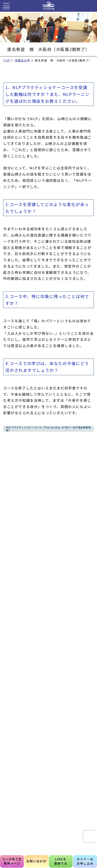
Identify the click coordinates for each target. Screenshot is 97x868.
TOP (7, 60)
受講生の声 (23, 60)
